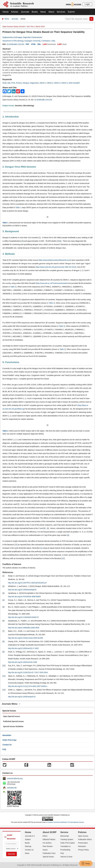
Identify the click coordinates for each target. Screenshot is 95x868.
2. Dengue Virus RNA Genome (19, 167)
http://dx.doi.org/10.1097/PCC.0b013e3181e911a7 (27, 583)
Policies (82, 832)
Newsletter (7, 735)
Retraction (82, 846)
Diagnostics (34, 83)
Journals (25, 12)
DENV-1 (43, 83)
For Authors (47, 843)
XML (39, 44)
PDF (27, 44)
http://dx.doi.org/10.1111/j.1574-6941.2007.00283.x (28, 686)
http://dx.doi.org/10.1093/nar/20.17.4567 (23, 648)
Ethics (45, 836)
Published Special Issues (13, 721)
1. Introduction (11, 117)
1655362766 (12, 788)
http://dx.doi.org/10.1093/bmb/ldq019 (22, 590)
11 (41, 548)
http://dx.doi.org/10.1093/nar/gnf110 (22, 697)
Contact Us (7, 745)
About (51, 12)
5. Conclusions (11, 362)
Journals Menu (11, 704)
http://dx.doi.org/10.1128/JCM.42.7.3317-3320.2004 (28, 672)
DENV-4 (65, 83)
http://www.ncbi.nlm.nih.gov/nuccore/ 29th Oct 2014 (56, 267)
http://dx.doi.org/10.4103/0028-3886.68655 (24, 597)
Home (6, 12)
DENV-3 (57, 83)
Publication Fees (49, 853)
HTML (33, 44)
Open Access (83, 836)
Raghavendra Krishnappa (12, 37)
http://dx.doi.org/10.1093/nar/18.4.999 (23, 662)
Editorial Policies (49, 839)
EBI (9, 83)
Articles (15, 12)
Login (87, 4)
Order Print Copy (9, 740)
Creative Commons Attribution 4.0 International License (66, 822)
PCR (13, 83)
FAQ (4, 749)
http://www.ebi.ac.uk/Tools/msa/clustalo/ (52, 283)
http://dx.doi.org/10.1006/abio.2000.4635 (24, 628)
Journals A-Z (30, 836)
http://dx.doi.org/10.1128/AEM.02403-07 (23, 617)
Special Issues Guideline (13, 726)
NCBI (5, 83)
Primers (19, 83)
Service (64, 832)
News (43, 12)
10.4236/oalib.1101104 (15, 44)
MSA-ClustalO (74, 83)
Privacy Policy (83, 850)
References (8, 572)
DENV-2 (50, 83)
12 (63, 558)
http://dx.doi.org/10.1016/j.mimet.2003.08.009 (25, 638)
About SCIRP (50, 832)
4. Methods (9, 254)
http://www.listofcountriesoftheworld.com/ (55, 260)
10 (16, 545)
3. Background (11, 231)
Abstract (6, 49)
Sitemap (28, 846)
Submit (71, 12)
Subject (28, 839)
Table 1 (18, 207)
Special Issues (48, 857)
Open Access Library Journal (14, 26)
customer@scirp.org (15, 778)
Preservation (83, 843)
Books (35, 12)
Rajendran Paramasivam (33, 37)
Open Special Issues (12, 716)
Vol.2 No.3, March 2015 (36, 26)
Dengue (26, 83)
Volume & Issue (66, 857)
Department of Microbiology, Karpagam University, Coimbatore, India (29, 41)
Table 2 (13, 287)
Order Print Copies (68, 843)
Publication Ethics (85, 839)
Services (61, 12)
